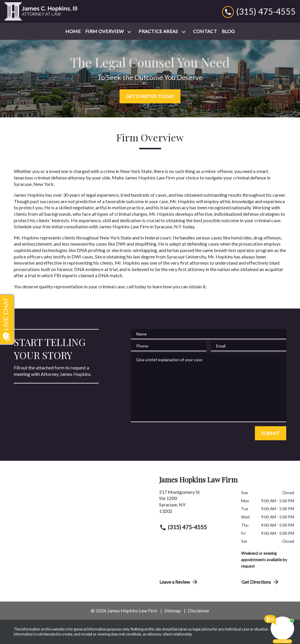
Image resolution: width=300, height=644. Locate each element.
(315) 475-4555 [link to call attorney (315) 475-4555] (183, 527)
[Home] (73, 31)
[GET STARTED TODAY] (150, 96)
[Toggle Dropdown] (130, 32)
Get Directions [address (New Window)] (260, 582)
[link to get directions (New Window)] (196, 504)
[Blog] (228, 31)
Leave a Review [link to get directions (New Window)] (179, 582)
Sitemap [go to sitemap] (173, 610)
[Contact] (205, 31)
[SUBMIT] (271, 433)
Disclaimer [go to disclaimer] (199, 610)
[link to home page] (41, 11)
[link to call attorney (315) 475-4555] (259, 11)
